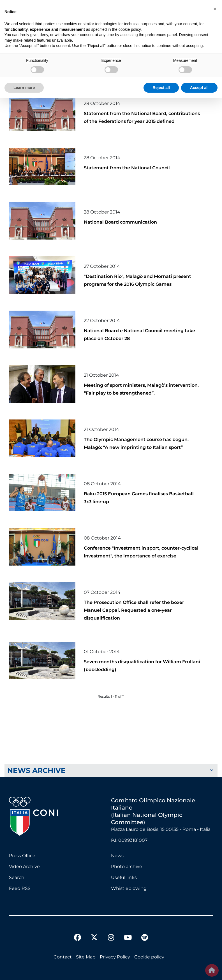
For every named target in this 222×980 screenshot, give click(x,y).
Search (17, 877)
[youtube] (128, 938)
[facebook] (77, 938)
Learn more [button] (24, 88)
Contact (63, 957)
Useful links (124, 877)
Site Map (86, 957)
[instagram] (111, 938)
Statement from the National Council (127, 168)
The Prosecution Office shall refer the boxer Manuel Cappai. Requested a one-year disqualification (134, 610)
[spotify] (145, 938)
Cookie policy (149, 957)
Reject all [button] (161, 88)
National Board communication (120, 222)
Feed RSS (20, 888)
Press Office (22, 856)
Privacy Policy (115, 957)
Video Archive (24, 867)
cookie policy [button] (130, 29)
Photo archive (127, 867)
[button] (215, 9)
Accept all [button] (199, 88)
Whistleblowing (129, 888)
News (117, 856)
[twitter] (94, 933)
